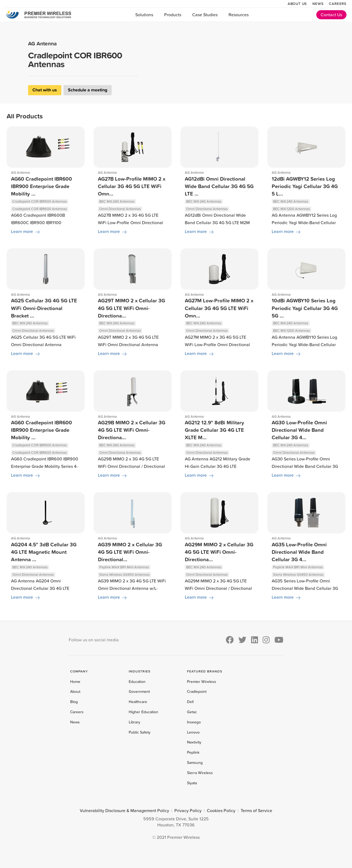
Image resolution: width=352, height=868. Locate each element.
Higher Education (143, 712)
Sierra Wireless (200, 773)
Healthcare (138, 702)
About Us (297, 4)
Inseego (194, 722)
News (318, 4)
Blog (74, 702)
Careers (338, 4)
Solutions (144, 15)
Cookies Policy (221, 810)
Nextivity (194, 742)
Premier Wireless (202, 682)
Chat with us (45, 90)
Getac (192, 712)
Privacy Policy (188, 810)
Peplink (193, 752)
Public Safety (140, 732)
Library (134, 722)
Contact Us (331, 15)
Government (139, 691)
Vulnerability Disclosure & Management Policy (124, 810)
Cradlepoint (197, 691)
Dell (190, 702)
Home (75, 682)
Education (137, 682)
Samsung (195, 763)
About (75, 691)
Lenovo (193, 732)
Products (173, 15)
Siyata (192, 783)
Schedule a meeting (88, 90)
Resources (239, 15)
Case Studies (205, 15)
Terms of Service (256, 810)
